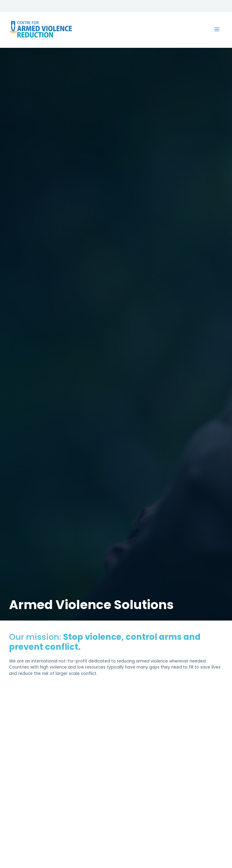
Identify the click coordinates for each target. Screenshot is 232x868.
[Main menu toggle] (217, 31)
